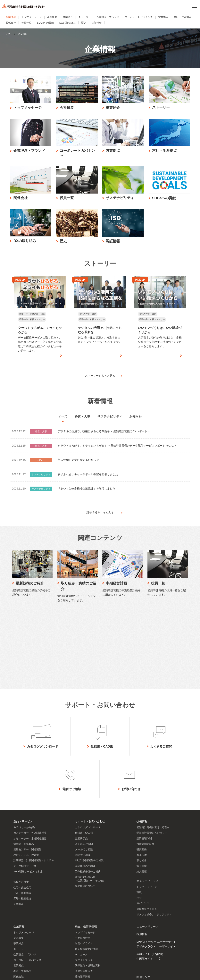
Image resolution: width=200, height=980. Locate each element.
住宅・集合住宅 (22, 813)
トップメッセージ (31, 17)
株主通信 (80, 918)
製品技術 (142, 780)
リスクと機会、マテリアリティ (154, 840)
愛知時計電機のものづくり (152, 758)
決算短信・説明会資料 (88, 891)
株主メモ (80, 935)
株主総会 (80, 929)
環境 (139, 818)
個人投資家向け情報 (86, 874)
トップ (6, 34)
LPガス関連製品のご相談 (89, 786)
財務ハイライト (84, 869)
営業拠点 (163, 17)
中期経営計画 (83, 863)
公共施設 (19, 829)
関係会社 (11, 23)
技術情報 (142, 747)
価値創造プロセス (147, 834)
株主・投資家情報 (86, 852)
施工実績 (142, 791)
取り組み (142, 786)
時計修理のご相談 (85, 791)
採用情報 (142, 859)
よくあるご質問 (84, 769)
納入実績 (142, 797)
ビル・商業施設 (22, 818)
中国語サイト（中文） (150, 884)
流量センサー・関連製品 (27, 775)
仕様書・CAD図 (84, 758)
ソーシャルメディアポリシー (75, 974)
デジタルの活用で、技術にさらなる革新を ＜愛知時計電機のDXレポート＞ (104, 433)
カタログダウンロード (88, 753)
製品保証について (85, 811)
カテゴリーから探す (25, 753)
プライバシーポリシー (44, 974)
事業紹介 (68, 17)
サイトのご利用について (16, 974)
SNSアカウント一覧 (149, 949)
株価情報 (80, 924)
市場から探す (21, 807)
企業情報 (11, 17)
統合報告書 (81, 913)
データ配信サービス (25, 791)
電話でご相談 (83, 780)
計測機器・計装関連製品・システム (34, 786)
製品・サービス (23, 747)
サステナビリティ (147, 806)
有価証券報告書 (84, 896)
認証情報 (97, 23)
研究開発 (142, 775)
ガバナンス (143, 829)
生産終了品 (81, 764)
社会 (139, 823)
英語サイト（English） (151, 879)
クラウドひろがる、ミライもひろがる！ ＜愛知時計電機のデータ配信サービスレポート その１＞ (117, 448)
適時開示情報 (83, 902)
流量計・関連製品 (24, 769)
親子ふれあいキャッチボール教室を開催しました (88, 476)
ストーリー (85, 17)
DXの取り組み (67, 23)
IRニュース (81, 880)
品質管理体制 (144, 764)
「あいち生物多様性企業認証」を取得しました (87, 490)
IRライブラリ (83, 907)
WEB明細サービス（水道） (29, 797)
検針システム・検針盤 (26, 780)
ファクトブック (84, 885)
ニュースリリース (147, 852)
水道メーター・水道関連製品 (30, 764)
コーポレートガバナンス (139, 17)
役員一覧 (26, 23)
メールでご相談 (84, 775)
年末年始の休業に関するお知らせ (78, 462)
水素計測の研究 (145, 769)
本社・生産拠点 (183, 17)
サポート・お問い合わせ (90, 747)
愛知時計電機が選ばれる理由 (153, 753)
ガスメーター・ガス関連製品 (30, 758)
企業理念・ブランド (108, 17)
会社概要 (52, 17)
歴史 (84, 23)
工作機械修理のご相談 (88, 797)
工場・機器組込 (22, 824)
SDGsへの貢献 (45, 23)
